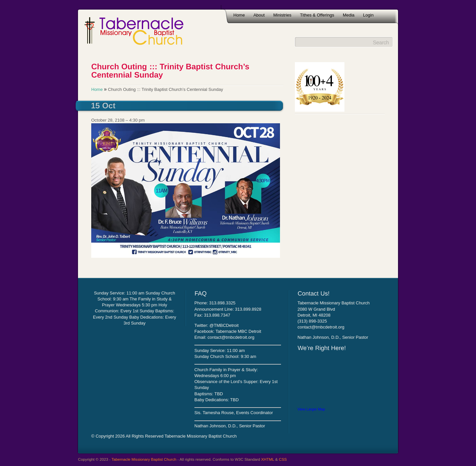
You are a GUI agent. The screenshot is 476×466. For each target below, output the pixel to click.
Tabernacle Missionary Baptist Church (144, 459)
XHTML (268, 459)
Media (349, 15)
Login (368, 15)
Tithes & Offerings (317, 15)
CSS (283, 459)
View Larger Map (311, 409)
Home (239, 15)
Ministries (282, 15)
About (259, 15)
